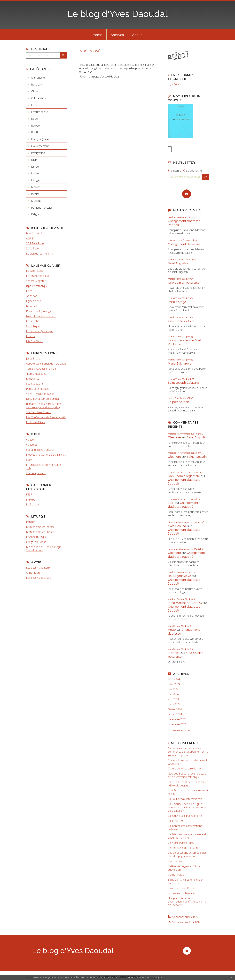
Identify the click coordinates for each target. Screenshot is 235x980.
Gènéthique (33, 326)
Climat (35, 91)
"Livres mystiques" (37, 374)
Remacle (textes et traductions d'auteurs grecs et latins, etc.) (44, 405)
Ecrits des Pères (35, 422)
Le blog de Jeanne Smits (40, 254)
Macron (36, 187)
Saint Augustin (178, 264)
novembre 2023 (177, 725)
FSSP (29, 494)
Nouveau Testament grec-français (46, 455)
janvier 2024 (175, 715)
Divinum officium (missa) (40, 532)
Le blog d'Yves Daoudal (117, 14)
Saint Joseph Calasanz (184, 383)
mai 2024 (173, 695)
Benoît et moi (34, 233)
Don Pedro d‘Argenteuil (184, 476)
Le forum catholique (38, 276)
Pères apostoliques (37, 389)
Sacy (29, 460)
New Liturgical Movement (41, 316)
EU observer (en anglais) (40, 331)
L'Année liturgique (36, 537)
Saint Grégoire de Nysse (40, 394)
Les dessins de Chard (39, 578)
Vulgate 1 (31, 440)
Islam (34, 160)
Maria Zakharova (180, 364)
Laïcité (35, 173)
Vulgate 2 (31, 445)
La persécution (178, 402)
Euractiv (31, 336)
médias (35, 194)
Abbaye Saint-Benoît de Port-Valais (46, 364)
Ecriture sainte (39, 112)
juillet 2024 (174, 685)
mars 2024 (174, 705)
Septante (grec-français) (40, 450)
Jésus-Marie (33, 358)
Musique (36, 201)
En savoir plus (156, 977)
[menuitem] (98, 34)
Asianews (32, 296)
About (137, 35)
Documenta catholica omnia (42, 399)
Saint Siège (32, 248)
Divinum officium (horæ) (40, 527)
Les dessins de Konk (38, 568)
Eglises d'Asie (34, 301)
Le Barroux (33, 504)
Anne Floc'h (33, 573)
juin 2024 (173, 690)
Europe (35, 126)
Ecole (34, 105)
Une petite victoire (181, 322)
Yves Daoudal (177, 526)
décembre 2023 (177, 720)
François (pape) (40, 139)
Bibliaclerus (33, 379)
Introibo (31, 500)
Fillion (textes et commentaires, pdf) (44, 466)
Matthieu (174, 653)
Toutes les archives (179, 731)
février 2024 (175, 710)
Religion (36, 214)
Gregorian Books (36, 542)
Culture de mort (40, 98)
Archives (117, 35)
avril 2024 (173, 700)
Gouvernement (40, 146)
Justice (35, 167)
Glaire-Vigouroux (36, 473)
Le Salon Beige (35, 271)
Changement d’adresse (184, 245)
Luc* (171, 503)
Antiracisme (38, 78)
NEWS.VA (32, 306)
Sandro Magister (36, 281)
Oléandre (174, 438)
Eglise (34, 119)
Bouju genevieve (180, 576)
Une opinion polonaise (184, 283)
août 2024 (174, 680)
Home (98, 35)
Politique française (42, 208)
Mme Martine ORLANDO (185, 603)
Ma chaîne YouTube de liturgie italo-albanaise (44, 549)
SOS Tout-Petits (35, 243)
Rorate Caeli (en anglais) (40, 311)
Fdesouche (33, 321)
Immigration (38, 153)
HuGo (172, 630)
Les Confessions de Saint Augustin (46, 417)
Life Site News (34, 341)
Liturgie (35, 180)
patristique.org (34, 384)
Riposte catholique (37, 286)
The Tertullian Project (38, 412)
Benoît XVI (37, 85)
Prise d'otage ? (178, 302)
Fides (29, 291)
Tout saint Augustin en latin (42, 369)
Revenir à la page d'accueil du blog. (99, 77)
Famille (35, 132)
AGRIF (30, 239)
